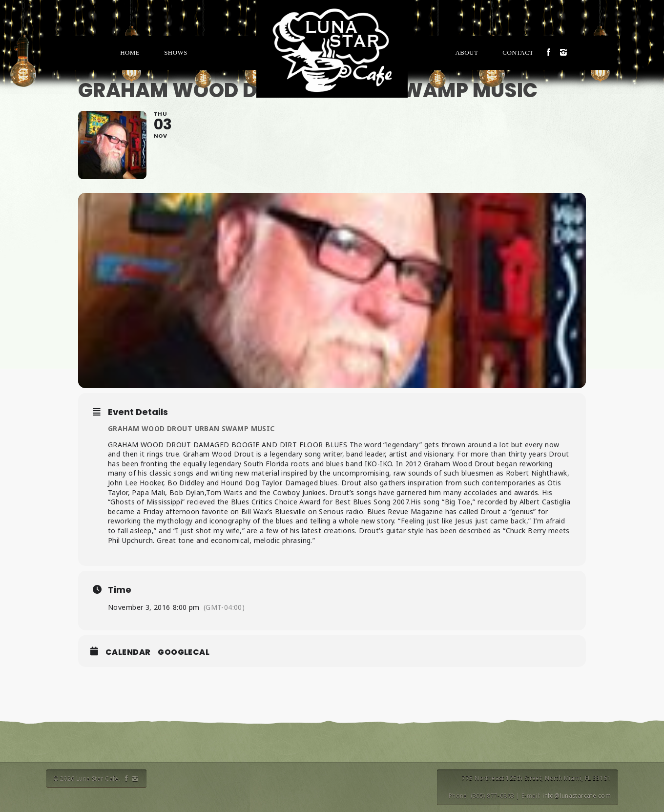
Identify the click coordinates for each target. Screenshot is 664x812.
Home (130, 52)
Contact (518, 52)
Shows (176, 52)
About (467, 52)
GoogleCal (184, 652)
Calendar (128, 652)
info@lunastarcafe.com (577, 796)
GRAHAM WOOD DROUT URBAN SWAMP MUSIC (191, 428)
